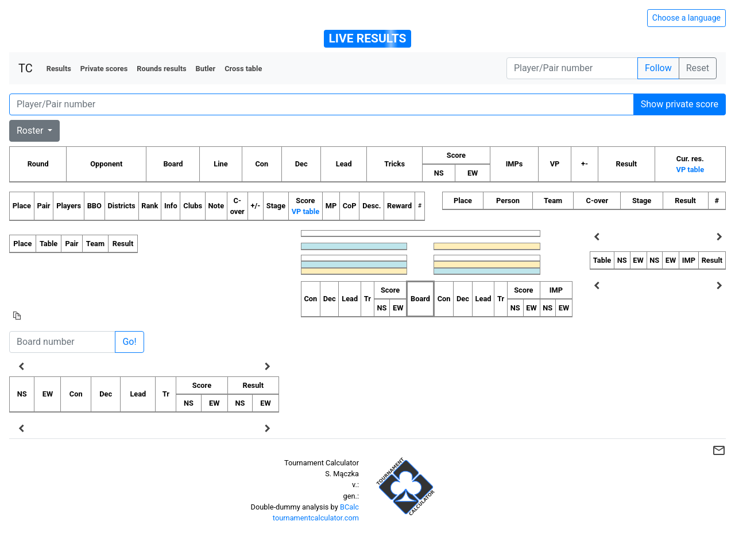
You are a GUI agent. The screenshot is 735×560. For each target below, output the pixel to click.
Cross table (243, 69)
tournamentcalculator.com (316, 518)
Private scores (104, 69)
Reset (698, 68)
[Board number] (62, 342)
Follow (658, 68)
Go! (129, 342)
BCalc (349, 507)
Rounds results (161, 69)
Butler (206, 69)
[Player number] (572, 68)
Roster (31, 131)
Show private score (680, 104)
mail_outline (719, 450)
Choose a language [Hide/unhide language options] (686, 18)
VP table (690, 170)
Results (59, 69)
